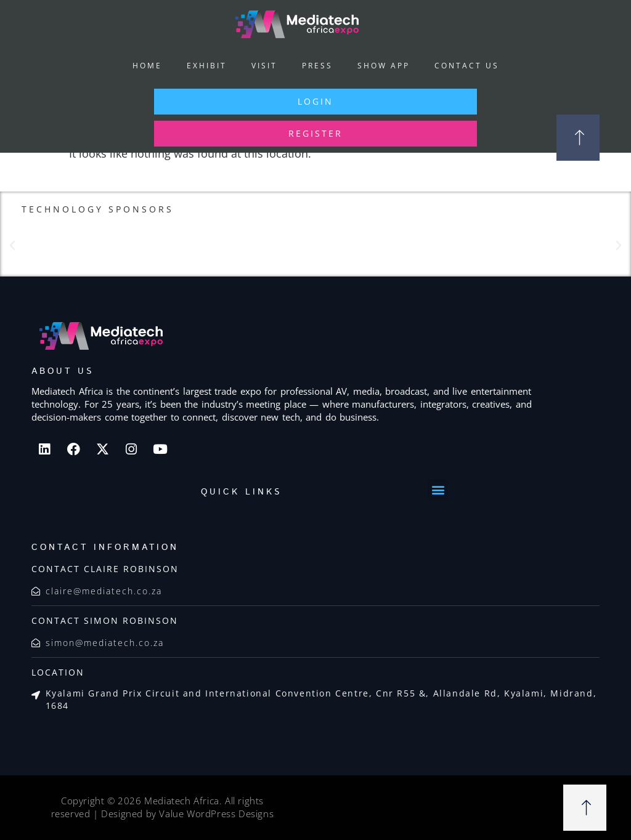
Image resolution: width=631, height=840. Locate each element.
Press (317, 66)
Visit (264, 66)
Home (147, 66)
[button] (12, 246)
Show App (384, 66)
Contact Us (467, 66)
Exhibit (207, 66)
